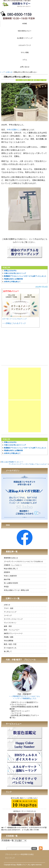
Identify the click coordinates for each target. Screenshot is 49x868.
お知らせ (19, 80)
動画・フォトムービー (12, 630)
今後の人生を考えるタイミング (15, 273)
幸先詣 (6, 587)
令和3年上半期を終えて (12, 282)
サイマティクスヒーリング (13, 619)
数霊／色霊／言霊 (40, 80)
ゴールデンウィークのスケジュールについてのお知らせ (23, 561)
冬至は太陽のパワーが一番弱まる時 (16, 590)
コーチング (8, 615)
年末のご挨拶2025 (10, 576)
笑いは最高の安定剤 (11, 583)
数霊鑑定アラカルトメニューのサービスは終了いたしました (25, 276)
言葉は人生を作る (10, 271)
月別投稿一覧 (8, 840)
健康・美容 (8, 626)
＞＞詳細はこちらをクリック (14, 323)
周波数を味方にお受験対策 (13, 279)
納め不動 (7, 579)
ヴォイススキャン (10, 623)
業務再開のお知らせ (11, 558)
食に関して (8, 651)
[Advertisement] (25, 384)
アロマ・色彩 (9, 608)
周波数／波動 (28, 80)
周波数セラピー (22, 865)
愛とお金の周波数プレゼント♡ (12, 462)
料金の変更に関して (11, 569)
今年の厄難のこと (14, 130)
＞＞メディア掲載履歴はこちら (25, 699)
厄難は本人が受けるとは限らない (17, 77)
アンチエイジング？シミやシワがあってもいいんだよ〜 (28, 464)
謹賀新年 (7, 572)
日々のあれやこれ (10, 648)
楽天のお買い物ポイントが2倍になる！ (24, 802)
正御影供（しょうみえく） (13, 565)
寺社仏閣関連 (9, 641)
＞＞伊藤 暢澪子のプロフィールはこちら (24, 696)
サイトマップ (10, 858)
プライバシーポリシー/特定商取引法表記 (19, 854)
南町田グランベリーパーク (13, 633)
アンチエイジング (10, 612)
